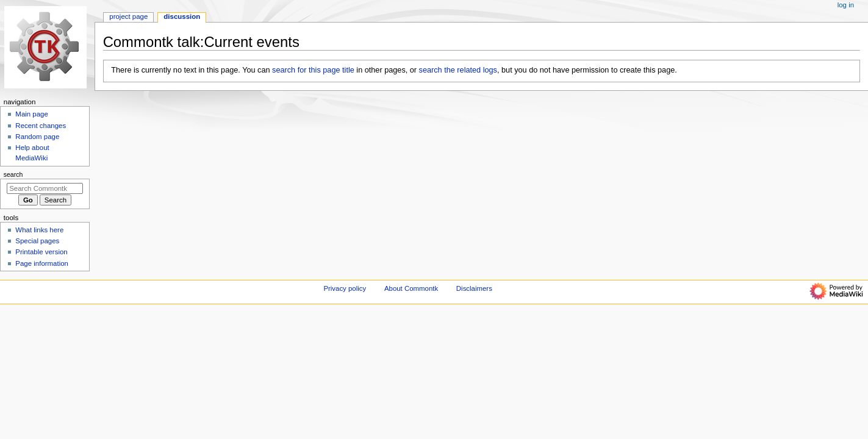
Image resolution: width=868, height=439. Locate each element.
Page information (42, 263)
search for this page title (313, 70)
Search (13, 174)
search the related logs (458, 70)
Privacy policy (345, 288)
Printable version (41, 252)
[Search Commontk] (45, 188)
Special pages (37, 241)
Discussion (182, 16)
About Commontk (411, 288)
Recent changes (41, 126)
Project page (128, 16)
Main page (32, 114)
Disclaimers (474, 288)
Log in (846, 5)
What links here (39, 230)
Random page (37, 137)
